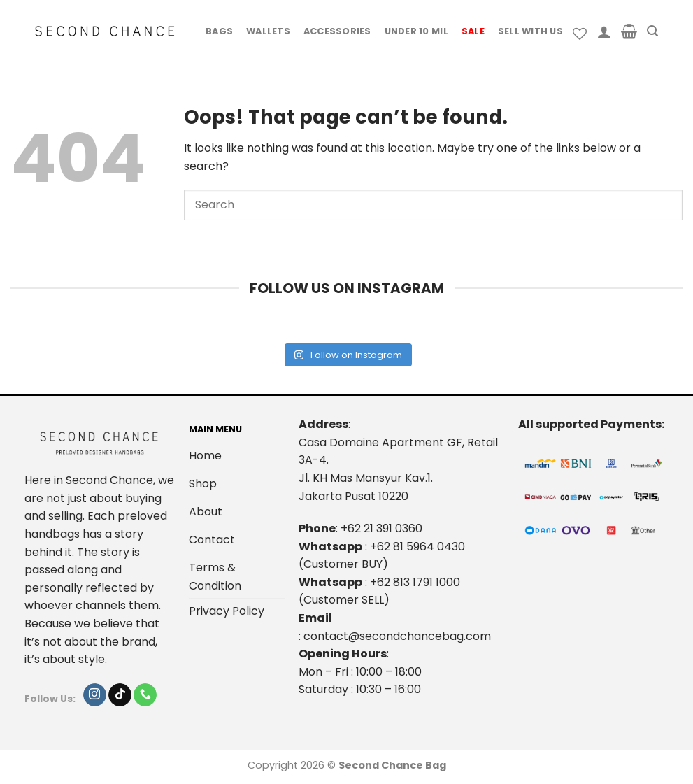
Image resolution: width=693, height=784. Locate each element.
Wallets (268, 31)
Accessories (337, 31)
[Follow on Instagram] (95, 695)
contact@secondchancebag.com (397, 636)
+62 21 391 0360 (381, 528)
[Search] (652, 31)
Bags (219, 31)
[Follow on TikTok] (120, 695)
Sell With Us (530, 31)
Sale (473, 31)
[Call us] (145, 695)
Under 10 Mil (416, 31)
